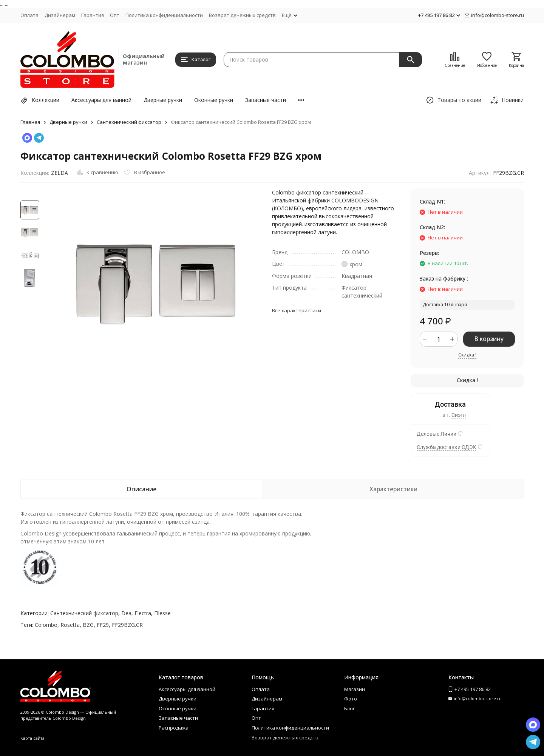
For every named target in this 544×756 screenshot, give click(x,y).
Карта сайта (32, 738)
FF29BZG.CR (127, 625)
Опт (115, 15)
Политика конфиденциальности (164, 15)
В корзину (489, 339)
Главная (30, 122)
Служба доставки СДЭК (446, 447)
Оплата (29, 15)
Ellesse (162, 613)
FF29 (103, 625)
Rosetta (70, 625)
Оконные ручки (214, 100)
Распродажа (174, 728)
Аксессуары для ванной (101, 100)
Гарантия (93, 15)
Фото (351, 699)
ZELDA (59, 173)
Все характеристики (297, 310)
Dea (126, 613)
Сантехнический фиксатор (129, 122)
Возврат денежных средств (242, 15)
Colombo (46, 625)
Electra (143, 613)
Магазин (355, 689)
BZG (88, 625)
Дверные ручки (163, 100)
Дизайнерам (60, 15)
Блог (349, 708)
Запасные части (266, 100)
